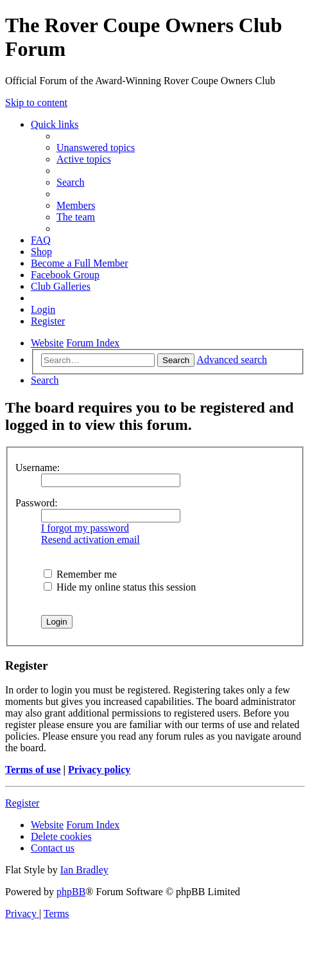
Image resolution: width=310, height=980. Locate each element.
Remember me (80, 574)
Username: (38, 468)
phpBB (71, 892)
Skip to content (36, 102)
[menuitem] (96, 147)
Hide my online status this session (120, 587)
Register (22, 803)
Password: (37, 503)
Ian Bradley (84, 870)
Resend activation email (90, 539)
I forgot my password (85, 528)
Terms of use (33, 770)
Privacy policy (99, 770)
